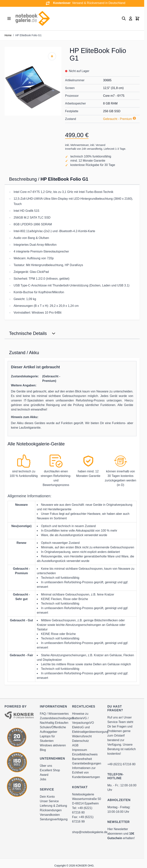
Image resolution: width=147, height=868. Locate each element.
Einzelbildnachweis (85, 754)
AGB (75, 745)
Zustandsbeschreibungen (57, 718)
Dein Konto (47, 797)
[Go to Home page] (32, 18)
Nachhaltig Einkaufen (54, 723)
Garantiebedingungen (87, 763)
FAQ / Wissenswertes (54, 714)
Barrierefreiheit (82, 759)
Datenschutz (80, 741)
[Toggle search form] (124, 18)
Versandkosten (50, 815)
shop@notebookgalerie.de (90, 832)
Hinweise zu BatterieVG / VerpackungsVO (83, 718)
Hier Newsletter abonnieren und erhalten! (121, 834)
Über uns (46, 766)
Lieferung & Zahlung (53, 806)
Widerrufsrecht (82, 736)
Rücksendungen (51, 810)
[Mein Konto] (131, 18)
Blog (43, 750)
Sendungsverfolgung (54, 819)
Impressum (80, 750)
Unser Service (49, 801)
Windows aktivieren (53, 745)
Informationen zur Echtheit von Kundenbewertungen (86, 772)
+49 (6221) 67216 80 (121, 764)
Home (8, 35)
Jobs (43, 779)
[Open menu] (9, 18)
